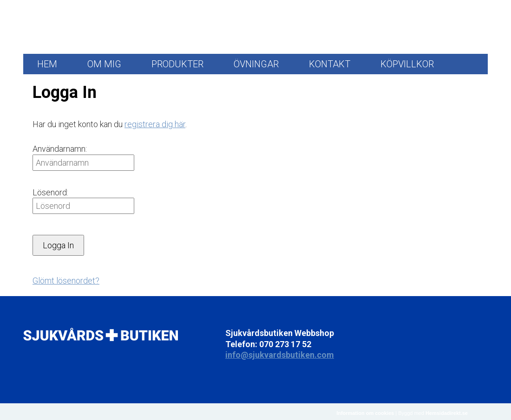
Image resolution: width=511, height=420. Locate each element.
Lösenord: (50, 192)
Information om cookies (365, 413)
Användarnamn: (60, 149)
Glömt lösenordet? (66, 281)
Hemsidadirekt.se (447, 413)
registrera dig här (155, 124)
